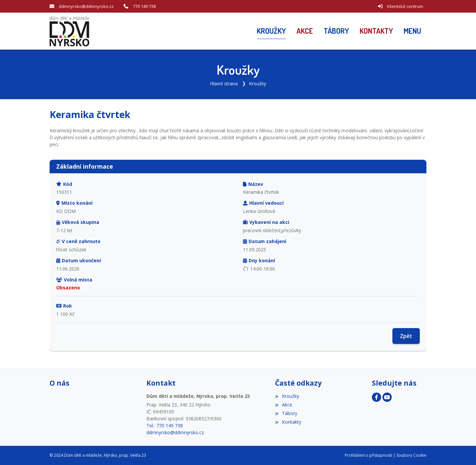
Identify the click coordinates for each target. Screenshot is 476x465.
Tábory (286, 413)
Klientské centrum (405, 6)
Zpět (406, 336)
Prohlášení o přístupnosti (368, 455)
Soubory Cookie (411, 455)
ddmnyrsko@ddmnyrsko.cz (86, 6)
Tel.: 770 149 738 (165, 425)
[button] (412, 31)
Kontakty (288, 422)
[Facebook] (377, 397)
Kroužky (258, 84)
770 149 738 (144, 6)
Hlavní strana (224, 84)
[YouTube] (387, 397)
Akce (283, 405)
